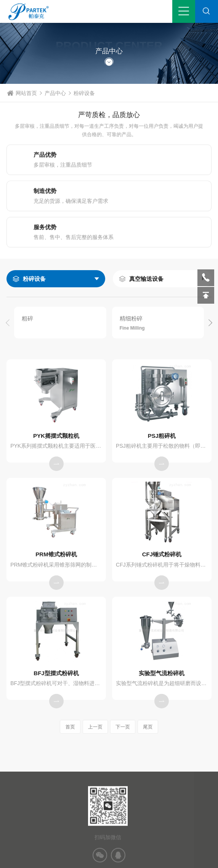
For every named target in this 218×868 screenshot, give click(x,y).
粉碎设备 (34, 279)
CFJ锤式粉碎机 (162, 554)
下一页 (120, 727)
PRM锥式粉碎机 (56, 554)
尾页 (139, 727)
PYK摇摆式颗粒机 (56, 436)
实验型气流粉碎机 (162, 673)
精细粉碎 (131, 318)
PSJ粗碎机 (162, 436)
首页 (79, 727)
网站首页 (26, 102)
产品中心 (55, 102)
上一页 (98, 727)
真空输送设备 (146, 279)
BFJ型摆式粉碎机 (56, 673)
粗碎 (27, 318)
